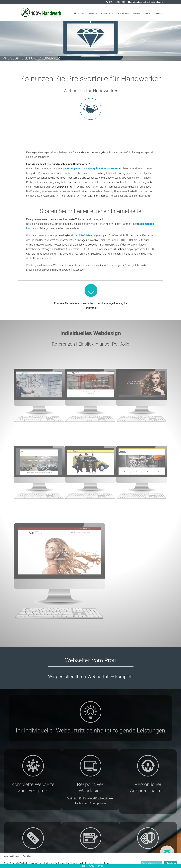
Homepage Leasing (67, 137)
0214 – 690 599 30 (117, 2)
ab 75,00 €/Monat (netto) (90, 235)
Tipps (147, 12)
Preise (137, 12)
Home (79, 12)
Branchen (124, 12)
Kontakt (158, 12)
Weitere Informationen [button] (151, 863)
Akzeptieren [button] (171, 863)
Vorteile (93, 12)
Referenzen (108, 12)
